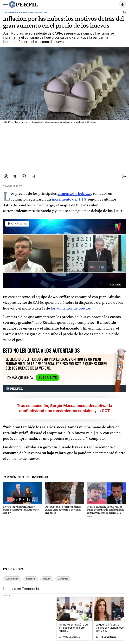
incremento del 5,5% (69, 199)
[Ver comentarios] (124, 13)
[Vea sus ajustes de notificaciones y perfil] (122, 4)
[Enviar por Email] (33, 176)
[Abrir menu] (5, 5)
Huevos (47, 579)
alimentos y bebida (74, 193)
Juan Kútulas (12, 579)
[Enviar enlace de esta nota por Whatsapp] (24, 176)
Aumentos (63, 579)
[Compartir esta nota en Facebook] (6, 176)
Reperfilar (31, 579)
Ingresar (114, 4)
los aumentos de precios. (71, 308)
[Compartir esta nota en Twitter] (15, 176)
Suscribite (48, 378)
